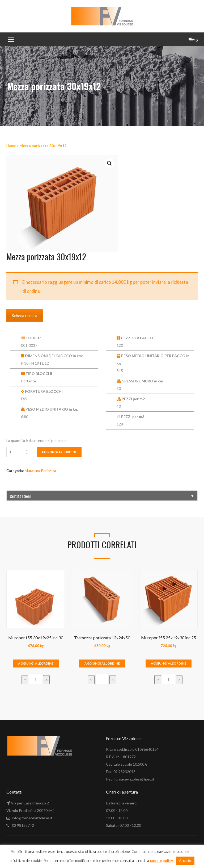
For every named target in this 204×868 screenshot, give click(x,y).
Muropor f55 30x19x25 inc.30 (36, 638)
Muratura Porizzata (40, 471)
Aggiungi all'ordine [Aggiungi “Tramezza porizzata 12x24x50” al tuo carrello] (102, 663)
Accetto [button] (185, 861)
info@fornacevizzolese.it (32, 818)
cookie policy (161, 860)
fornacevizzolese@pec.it (134, 779)
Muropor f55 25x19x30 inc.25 (169, 638)
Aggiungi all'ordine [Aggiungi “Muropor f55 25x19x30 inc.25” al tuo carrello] (169, 663)
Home (11, 146)
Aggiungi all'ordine (59, 452)
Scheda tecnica (25, 316)
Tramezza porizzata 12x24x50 (102, 638)
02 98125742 (23, 825)
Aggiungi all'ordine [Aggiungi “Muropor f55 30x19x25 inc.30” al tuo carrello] (36, 663)
